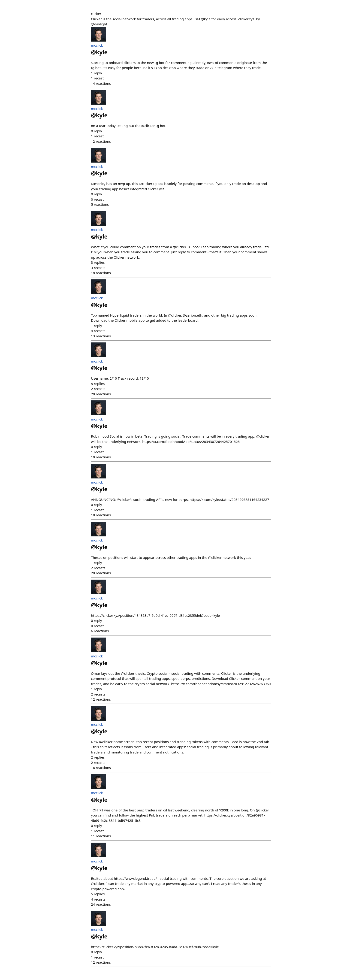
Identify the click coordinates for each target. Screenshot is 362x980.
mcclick (97, 45)
